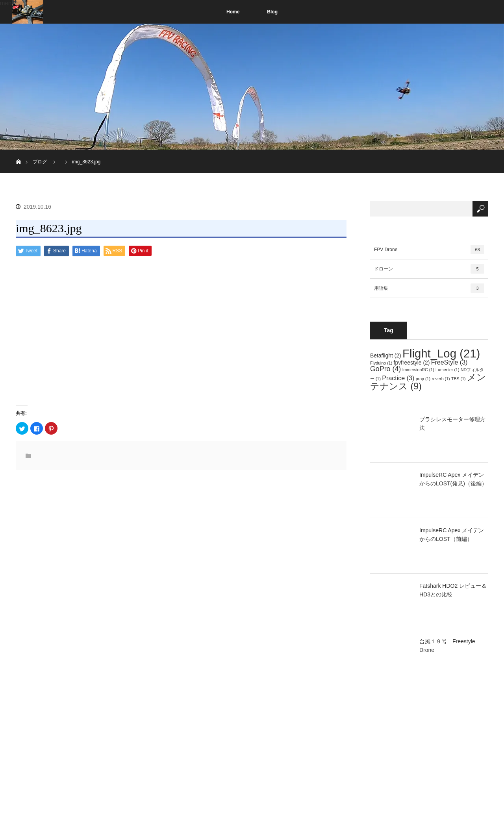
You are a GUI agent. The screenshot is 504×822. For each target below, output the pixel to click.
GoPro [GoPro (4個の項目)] (385, 369)
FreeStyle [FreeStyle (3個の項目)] (449, 362)
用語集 (429, 288)
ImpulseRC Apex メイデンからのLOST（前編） (452, 535)
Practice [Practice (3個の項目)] (398, 378)
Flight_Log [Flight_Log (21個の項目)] (441, 353)
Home (233, 12)
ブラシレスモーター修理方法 (452, 424)
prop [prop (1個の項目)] (423, 379)
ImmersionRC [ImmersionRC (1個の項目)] (418, 370)
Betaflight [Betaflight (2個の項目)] (386, 355)
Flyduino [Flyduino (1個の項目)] (381, 363)
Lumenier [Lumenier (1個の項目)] (447, 370)
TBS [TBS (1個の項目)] (459, 379)
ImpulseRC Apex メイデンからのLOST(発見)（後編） (453, 479)
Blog (272, 12)
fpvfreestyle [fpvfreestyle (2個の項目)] (412, 363)
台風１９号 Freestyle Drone (447, 646)
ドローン (429, 269)
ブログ (40, 162)
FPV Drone (429, 250)
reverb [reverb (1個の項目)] (441, 379)
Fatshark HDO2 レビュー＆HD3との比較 (453, 590)
